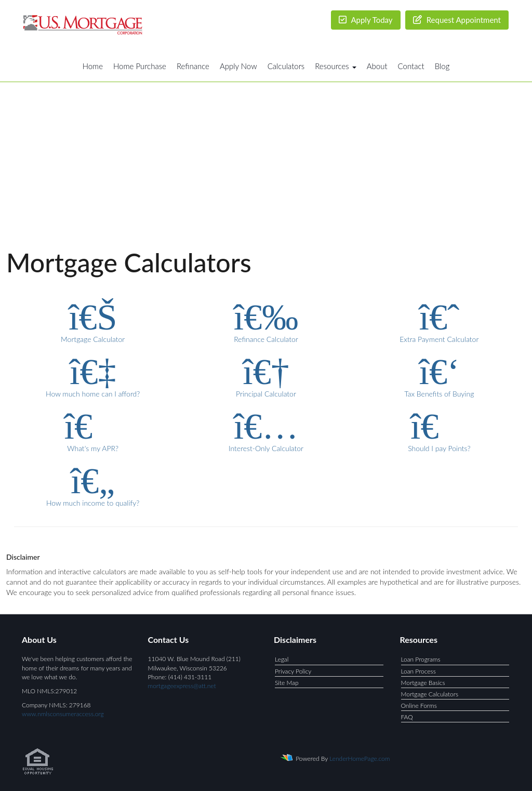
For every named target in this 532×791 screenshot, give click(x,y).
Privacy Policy (293, 671)
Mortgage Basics (423, 683)
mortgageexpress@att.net (182, 686)
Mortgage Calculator (93, 321)
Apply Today (366, 20)
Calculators (286, 66)
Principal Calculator (266, 375)
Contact (411, 66)
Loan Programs (421, 659)
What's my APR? (93, 430)
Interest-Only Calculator (266, 430)
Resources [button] (336, 66)
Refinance (193, 66)
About (377, 66)
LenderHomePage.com (360, 759)
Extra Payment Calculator (439, 321)
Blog (442, 66)
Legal (282, 659)
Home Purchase (140, 66)
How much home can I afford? (93, 375)
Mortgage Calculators (430, 694)
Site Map (287, 683)
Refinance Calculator (266, 321)
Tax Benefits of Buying (439, 375)
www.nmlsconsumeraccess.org (63, 714)
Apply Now (238, 66)
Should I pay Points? (439, 430)
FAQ (407, 717)
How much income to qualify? (93, 484)
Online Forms (419, 706)
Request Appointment (457, 20)
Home (93, 66)
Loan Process (418, 671)
